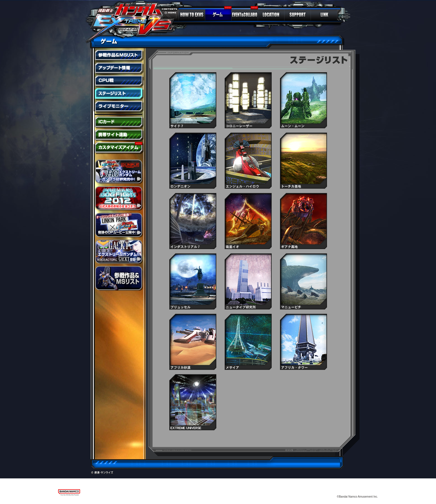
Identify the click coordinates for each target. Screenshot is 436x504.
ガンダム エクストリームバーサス (133, 21)
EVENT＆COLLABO (245, 15)
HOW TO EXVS (192, 15)
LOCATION (271, 15)
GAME (218, 15)
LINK (324, 15)
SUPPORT (298, 15)
